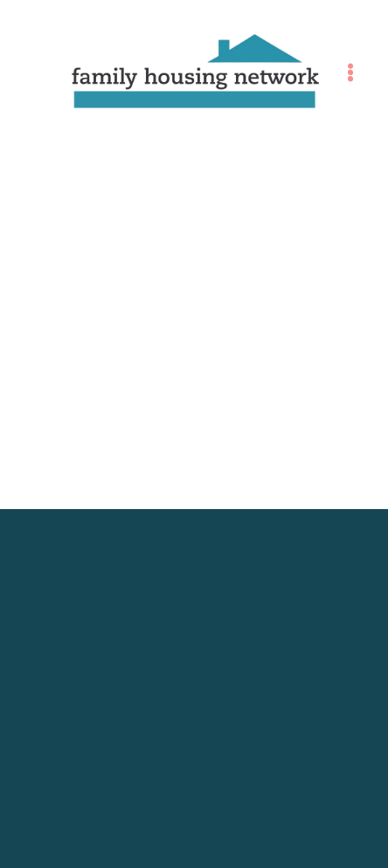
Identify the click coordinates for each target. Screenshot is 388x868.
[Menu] (350, 72)
